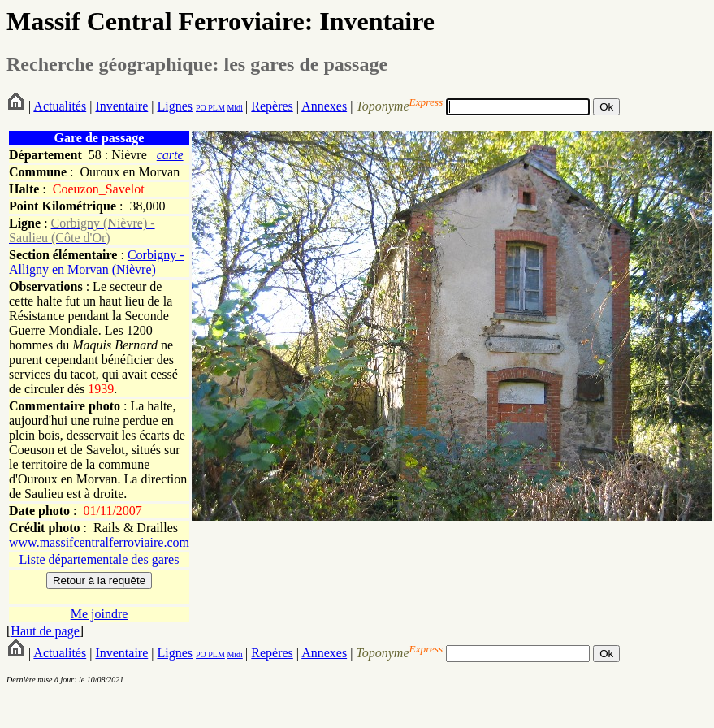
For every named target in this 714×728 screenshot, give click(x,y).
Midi (234, 108)
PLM (216, 108)
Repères (272, 106)
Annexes (324, 106)
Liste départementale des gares (100, 559)
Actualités (60, 106)
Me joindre (100, 614)
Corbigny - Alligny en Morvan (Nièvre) (97, 262)
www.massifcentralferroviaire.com (99, 542)
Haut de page (45, 631)
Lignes (175, 106)
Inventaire (121, 106)
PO (201, 108)
